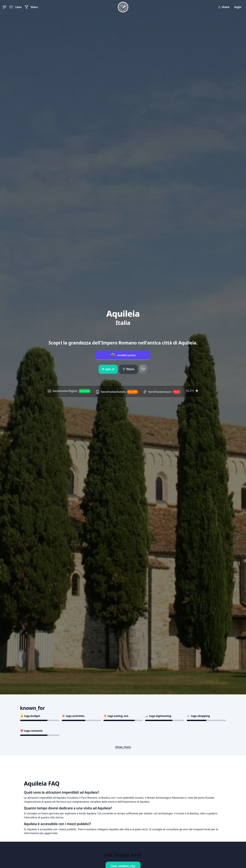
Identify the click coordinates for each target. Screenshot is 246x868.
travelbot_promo (127, 355)
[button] (5, 7)
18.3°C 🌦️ (192, 391)
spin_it (108, 369)
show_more (123, 747)
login (238, 7)
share (224, 7)
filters (128, 369)
